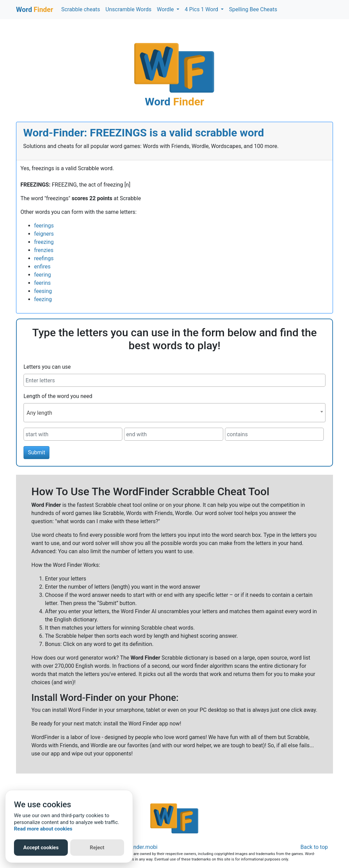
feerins (42, 283)
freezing (44, 242)
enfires (42, 267)
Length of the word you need (58, 396)
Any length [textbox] (39, 413)
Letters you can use (47, 367)
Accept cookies (41, 848)
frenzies (44, 250)
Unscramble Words (129, 9)
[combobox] (174, 413)
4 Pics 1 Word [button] (202, 9)
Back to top (314, 847)
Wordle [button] (166, 9)
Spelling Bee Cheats (253, 9)
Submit (36, 452)
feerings (44, 226)
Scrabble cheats (81, 9)
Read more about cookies (43, 829)
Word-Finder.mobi (136, 847)
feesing (43, 291)
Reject (97, 848)
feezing (43, 299)
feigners (44, 234)
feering (42, 275)
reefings (44, 258)
